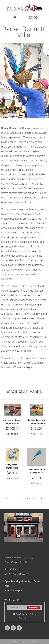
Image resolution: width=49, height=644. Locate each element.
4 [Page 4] (34, 498)
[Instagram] (19, 628)
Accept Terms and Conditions (25, 616)
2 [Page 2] (21, 498)
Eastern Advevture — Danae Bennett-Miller (37, 422)
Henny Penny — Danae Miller (12, 466)
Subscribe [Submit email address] (34, 607)
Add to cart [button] (12, 434)
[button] (15, 17)
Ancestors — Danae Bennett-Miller (12, 422)
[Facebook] (13, 628)
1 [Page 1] (14, 498)
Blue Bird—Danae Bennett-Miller (37, 471)
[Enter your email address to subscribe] (24, 607)
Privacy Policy (31, 641)
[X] (7, 628)
